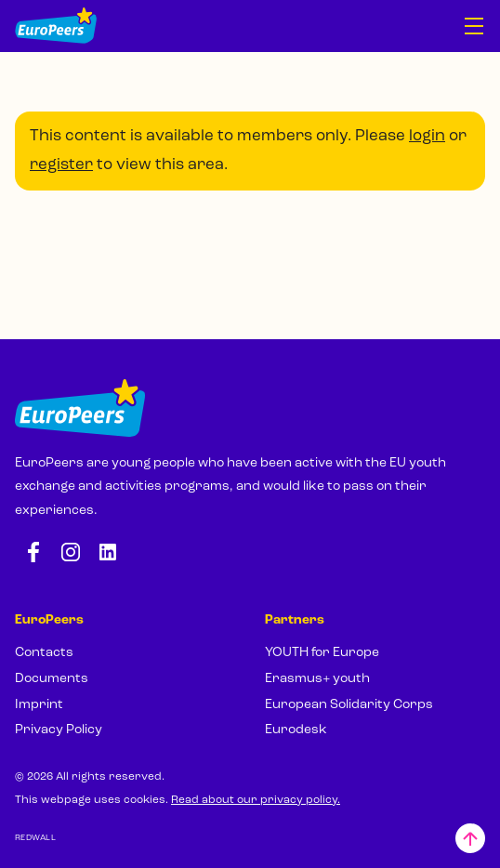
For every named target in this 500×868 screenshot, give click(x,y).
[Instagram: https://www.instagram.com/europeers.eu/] (71, 552)
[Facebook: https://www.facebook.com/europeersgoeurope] (33, 552)
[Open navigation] (474, 26)
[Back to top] (470, 838)
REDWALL (35, 838)
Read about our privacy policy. (256, 800)
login (427, 136)
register (61, 165)
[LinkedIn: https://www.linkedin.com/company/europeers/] (108, 552)
